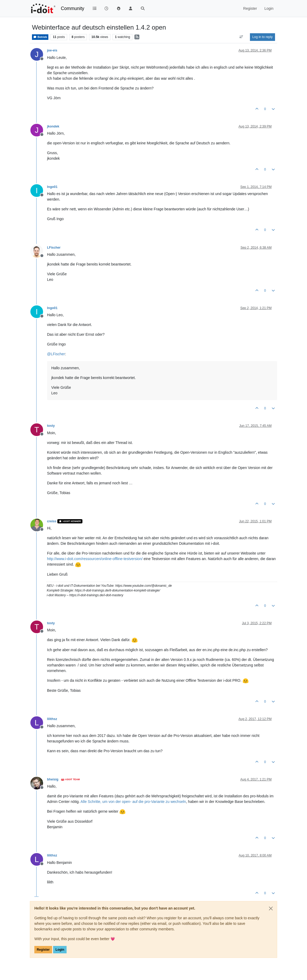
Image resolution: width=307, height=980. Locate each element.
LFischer (54, 248)
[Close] (271, 908)
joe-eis (52, 50)
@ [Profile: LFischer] (56, 354)
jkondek (53, 126)
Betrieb (40, 37)
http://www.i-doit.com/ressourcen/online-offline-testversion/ (95, 559)
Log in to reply (262, 37)
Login (60, 950)
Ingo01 (52, 187)
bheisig (53, 779)
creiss (52, 521)
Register (43, 950)
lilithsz (52, 719)
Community (73, 8)
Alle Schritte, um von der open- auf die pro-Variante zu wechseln (133, 802)
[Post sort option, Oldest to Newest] (241, 37)
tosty (51, 426)
